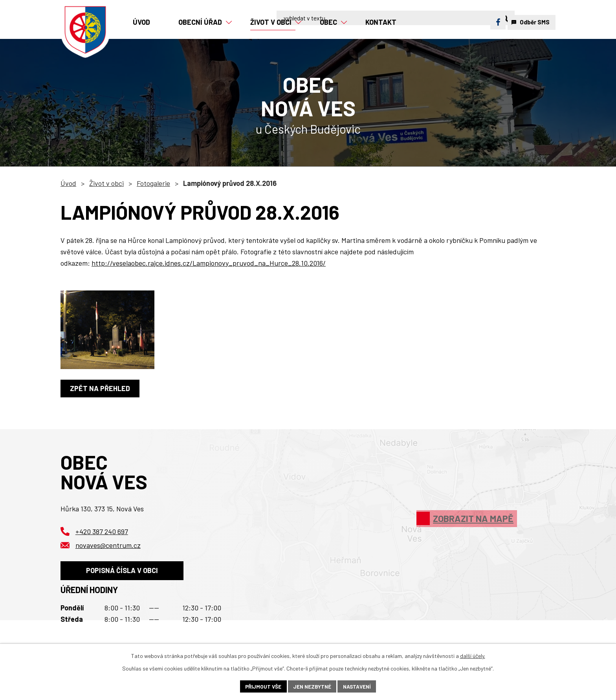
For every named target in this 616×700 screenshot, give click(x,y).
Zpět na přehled (101, 388)
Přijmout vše (261, 686)
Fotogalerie (153, 183)
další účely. (473, 655)
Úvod (68, 183)
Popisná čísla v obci (124, 573)
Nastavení (358, 686)
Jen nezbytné (312, 686)
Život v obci (106, 183)
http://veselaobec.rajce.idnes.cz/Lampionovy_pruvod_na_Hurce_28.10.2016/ (209, 263)
